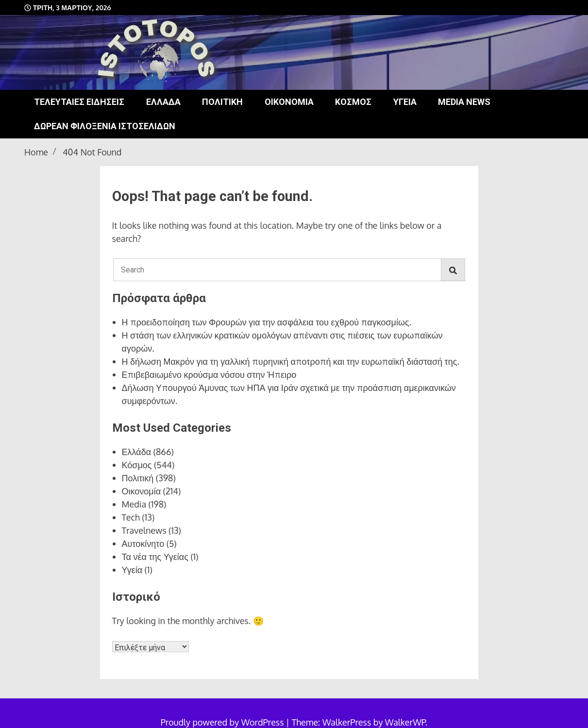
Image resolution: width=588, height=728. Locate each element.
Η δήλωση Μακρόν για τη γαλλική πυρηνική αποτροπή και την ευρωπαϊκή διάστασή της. (291, 361)
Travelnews (144, 530)
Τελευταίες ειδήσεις (79, 102)
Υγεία (405, 102)
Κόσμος (353, 102)
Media (134, 504)
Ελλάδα (163, 102)
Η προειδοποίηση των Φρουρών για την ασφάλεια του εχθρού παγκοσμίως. (267, 322)
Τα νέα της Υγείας (155, 557)
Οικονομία (289, 102)
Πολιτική (222, 102)
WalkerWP (405, 722)
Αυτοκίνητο (143, 543)
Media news (464, 102)
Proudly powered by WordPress (223, 722)
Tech (131, 517)
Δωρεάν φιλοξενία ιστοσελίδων (105, 126)
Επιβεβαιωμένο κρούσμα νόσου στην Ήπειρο (209, 374)
